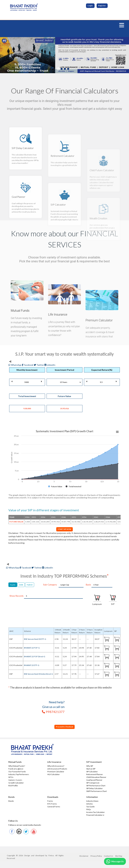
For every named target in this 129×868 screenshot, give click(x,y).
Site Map (119, 856)
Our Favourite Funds (17, 772)
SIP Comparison (93, 783)
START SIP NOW (64, 529)
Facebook (28, 365)
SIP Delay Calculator (94, 789)
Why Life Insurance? (56, 767)
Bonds (11, 802)
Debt (21, 585)
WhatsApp (15, 365)
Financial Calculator (95, 816)
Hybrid (30, 585)
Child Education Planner (96, 778)
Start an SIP (91, 769)
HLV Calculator (54, 775)
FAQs (89, 810)
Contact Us (109, 856)
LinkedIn (50, 365)
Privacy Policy (96, 856)
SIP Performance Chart (96, 786)
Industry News (92, 802)
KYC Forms (52, 804)
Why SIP (90, 767)
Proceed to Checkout (65, 727)
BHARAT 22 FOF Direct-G (35, 657)
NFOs (11, 778)
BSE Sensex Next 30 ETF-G (35, 640)
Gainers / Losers (15, 781)
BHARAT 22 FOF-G (32, 648)
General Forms (54, 807)
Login (90, 6)
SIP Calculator (92, 772)
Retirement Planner (95, 775)
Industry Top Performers (19, 775)
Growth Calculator (16, 783)
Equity (13, 585)
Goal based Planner (94, 781)
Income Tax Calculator (96, 813)
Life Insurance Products (57, 769)
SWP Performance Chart (97, 792)
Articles (90, 804)
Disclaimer (84, 856)
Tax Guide (90, 807)
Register (102, 6)
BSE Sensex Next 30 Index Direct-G (38, 674)
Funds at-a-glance (16, 769)
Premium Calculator (56, 772)
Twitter (39, 365)
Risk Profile (13, 786)
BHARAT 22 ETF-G (32, 666)
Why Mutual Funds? (17, 767)
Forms (50, 802)
